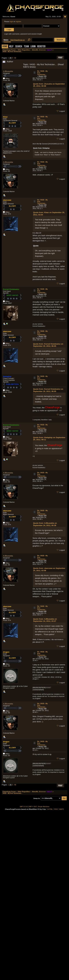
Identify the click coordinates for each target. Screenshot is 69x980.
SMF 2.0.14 (24, 807)
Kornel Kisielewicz (11, 289)
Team (26, 47)
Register (41, 47)
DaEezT (49, 50)
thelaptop (7, 376)
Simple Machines (44, 807)
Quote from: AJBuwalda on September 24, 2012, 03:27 (45, 620)
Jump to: (37, 798)
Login (33, 47)
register (18, 21)
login (11, 21)
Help (11, 47)
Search (19, 47)
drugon (6, 652)
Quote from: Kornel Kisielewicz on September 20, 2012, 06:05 (48, 345)
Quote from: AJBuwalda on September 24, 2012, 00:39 (45, 524)
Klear (5, 117)
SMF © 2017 (33, 807)
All (15, 58)
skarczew (7, 200)
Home (5, 47)
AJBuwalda (8, 71)
